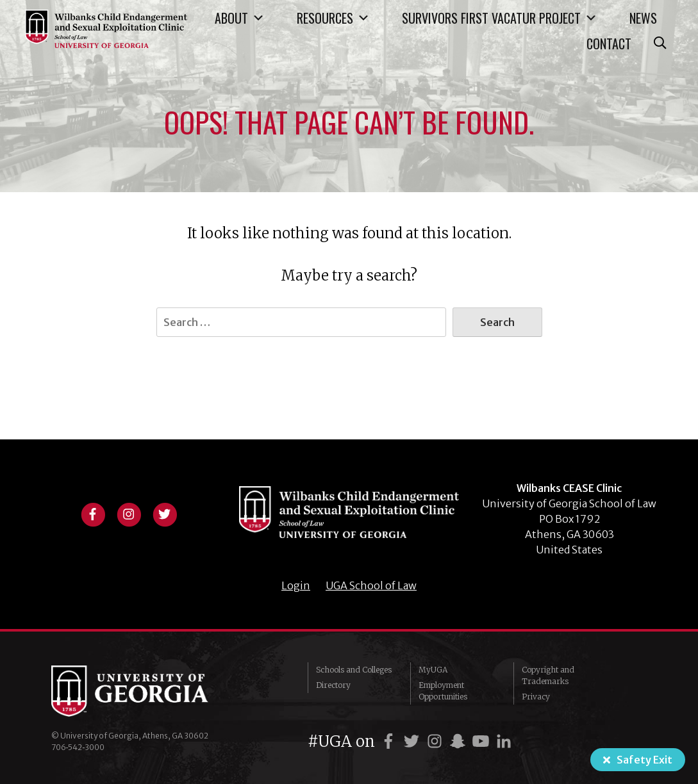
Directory (333, 685)
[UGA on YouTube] (483, 741)
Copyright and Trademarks (548, 675)
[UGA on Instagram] (436, 741)
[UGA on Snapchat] (460, 741)
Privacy (536, 697)
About (240, 18)
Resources (333, 18)
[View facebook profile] (93, 513)
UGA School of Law (371, 585)
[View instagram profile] (129, 513)
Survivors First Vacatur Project (500, 18)
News (643, 18)
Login (296, 585)
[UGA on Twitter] (413, 741)
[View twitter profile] (165, 513)
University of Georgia (147, 691)
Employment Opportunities (443, 691)
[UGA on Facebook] (390, 741)
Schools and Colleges (354, 670)
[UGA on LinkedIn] (504, 741)
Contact (609, 44)
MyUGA (433, 670)
